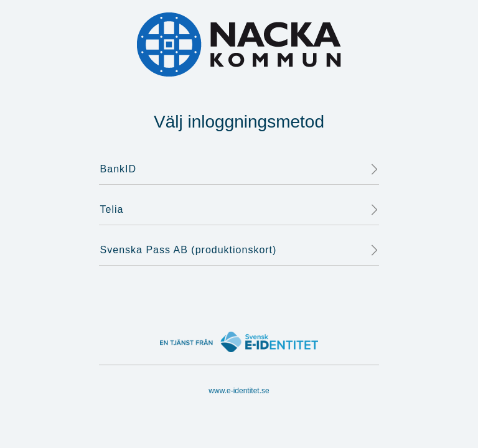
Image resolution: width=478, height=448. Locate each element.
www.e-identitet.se (239, 391)
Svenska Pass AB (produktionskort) (240, 250)
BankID (240, 169)
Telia (240, 210)
